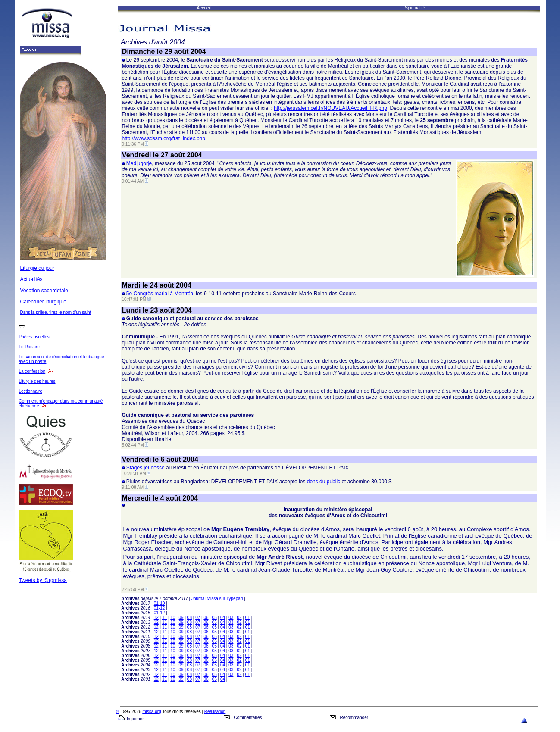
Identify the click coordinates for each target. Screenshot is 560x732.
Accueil (204, 8)
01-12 (160, 608)
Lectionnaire (31, 391)
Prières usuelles (34, 337)
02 (239, 618)
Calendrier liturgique (43, 302)
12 (156, 618)
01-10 (160, 603)
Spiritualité (415, 8)
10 (173, 618)
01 (248, 618)
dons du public (324, 482)
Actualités (31, 279)
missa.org (152, 712)
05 (214, 618)
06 (206, 618)
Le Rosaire (29, 347)
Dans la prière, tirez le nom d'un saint (56, 312)
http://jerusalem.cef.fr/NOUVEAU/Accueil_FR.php (330, 108)
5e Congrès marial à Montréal (160, 294)
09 (181, 618)
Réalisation (215, 712)
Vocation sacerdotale (44, 291)
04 (223, 618)
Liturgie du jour (37, 268)
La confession (32, 371)
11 (164, 618)
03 (231, 618)
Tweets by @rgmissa (43, 580)
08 (189, 618)
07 (198, 618)
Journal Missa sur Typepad (217, 599)
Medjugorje (139, 163)
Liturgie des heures (37, 381)
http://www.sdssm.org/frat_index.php (164, 138)
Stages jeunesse (145, 468)
